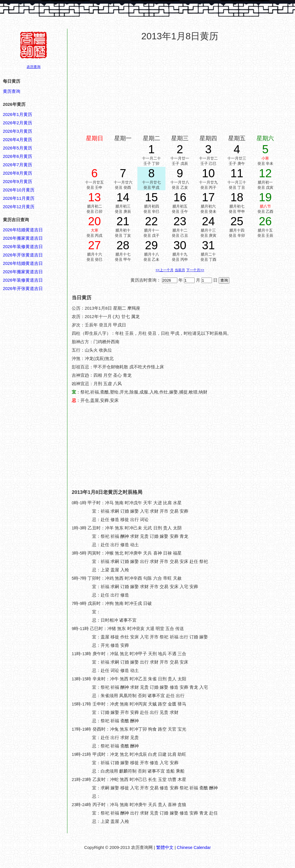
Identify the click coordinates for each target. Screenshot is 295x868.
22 (151, 221)
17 (208, 197)
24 (208, 221)
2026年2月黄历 (17, 123)
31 (208, 245)
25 (237, 221)
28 (123, 245)
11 (237, 173)
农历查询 (34, 67)
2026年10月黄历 (19, 190)
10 (208, 173)
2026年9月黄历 (17, 182)
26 (265, 221)
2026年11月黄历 (19, 198)
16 (180, 197)
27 (94, 245)
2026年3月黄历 (17, 131)
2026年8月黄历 (17, 173)
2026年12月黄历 (19, 207)
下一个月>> (195, 270)
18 (237, 197)
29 (151, 245)
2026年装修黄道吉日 (23, 247)
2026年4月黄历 (17, 140)
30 (180, 245)
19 (265, 197)
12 (265, 173)
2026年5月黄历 (17, 148)
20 (94, 221)
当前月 (180, 270)
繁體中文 (165, 847)
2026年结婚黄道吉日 (23, 230)
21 (123, 221)
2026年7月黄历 (17, 165)
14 (123, 197)
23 (180, 221)
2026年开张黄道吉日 (23, 255)
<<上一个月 (165, 270)
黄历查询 (12, 91)
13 (94, 197)
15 (151, 197)
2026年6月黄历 (17, 156)
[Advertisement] (180, 88)
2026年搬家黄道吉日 (23, 238)
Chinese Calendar (194, 847)
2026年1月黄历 (17, 114)
